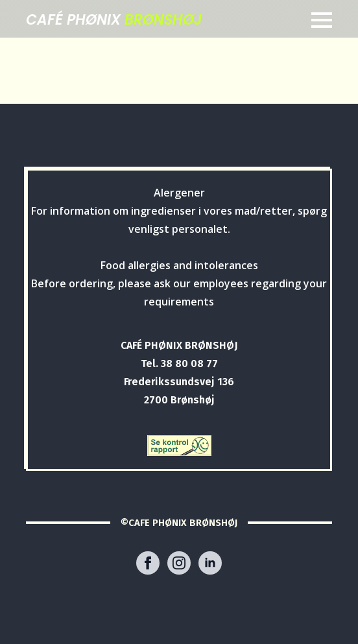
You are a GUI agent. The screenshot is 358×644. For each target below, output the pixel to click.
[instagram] (179, 563)
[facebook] (148, 563)
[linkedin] (210, 563)
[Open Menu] (322, 20)
